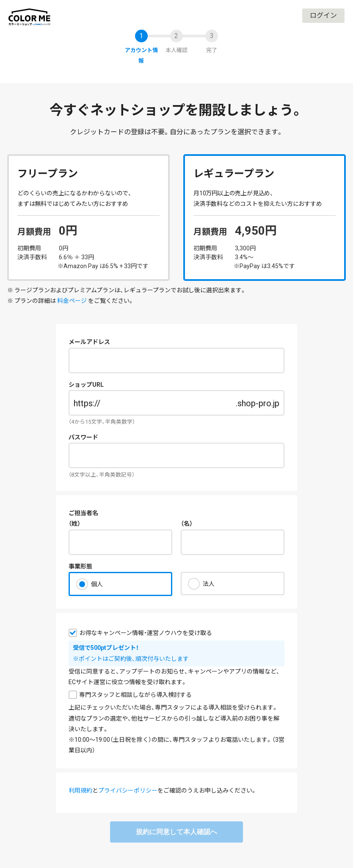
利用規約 (80, 790)
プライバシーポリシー (128, 790)
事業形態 (80, 566)
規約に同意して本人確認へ (176, 832)
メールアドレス (89, 342)
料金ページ (72, 301)
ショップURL (86, 385)
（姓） (74, 524)
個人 (97, 584)
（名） (187, 524)
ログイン (323, 15)
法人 (209, 584)
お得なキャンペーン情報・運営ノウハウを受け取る (146, 633)
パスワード (83, 437)
